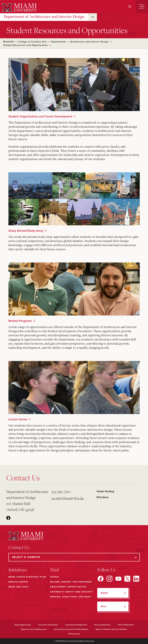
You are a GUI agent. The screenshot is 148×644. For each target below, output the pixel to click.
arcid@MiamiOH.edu (68, 498)
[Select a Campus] (74, 557)
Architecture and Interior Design (90, 42)
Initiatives (18, 570)
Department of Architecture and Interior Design (44, 16)
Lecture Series (18, 419)
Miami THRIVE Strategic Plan (27, 577)
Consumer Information (48, 625)
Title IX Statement (126, 625)
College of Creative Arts (32, 42)
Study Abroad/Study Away (26, 231)
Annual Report (19, 582)
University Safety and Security (72, 592)
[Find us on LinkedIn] (136, 579)
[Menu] (142, 7)
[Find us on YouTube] (118, 579)
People (55, 577)
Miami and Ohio (19, 587)
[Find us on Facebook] (101, 579)
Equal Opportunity (23, 625)
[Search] (130, 7)
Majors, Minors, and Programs (71, 582)
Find (54, 570)
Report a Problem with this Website (111, 629)
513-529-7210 (61, 492)
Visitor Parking (105, 491)
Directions (103, 497)
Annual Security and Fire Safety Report (71, 629)
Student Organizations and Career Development (40, 116)
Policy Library (74, 634)
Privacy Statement (102, 625)
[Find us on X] (127, 579)
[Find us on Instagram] (109, 579)
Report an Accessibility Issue (34, 629)
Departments (59, 42)
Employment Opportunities (68, 587)
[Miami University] (19, 7)
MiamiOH (9, 42)
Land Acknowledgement (76, 625)
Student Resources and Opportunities (26, 45)
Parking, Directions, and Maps (71, 597)
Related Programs (20, 321)
